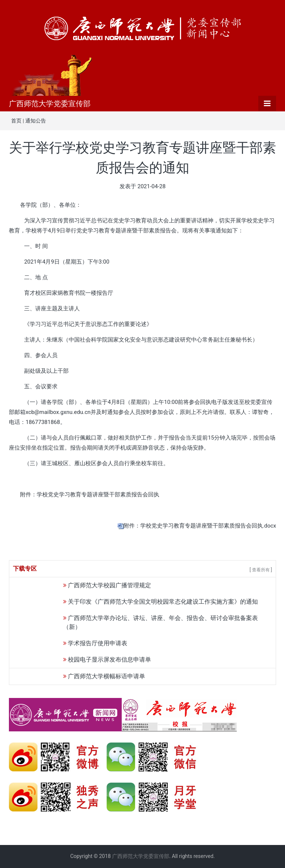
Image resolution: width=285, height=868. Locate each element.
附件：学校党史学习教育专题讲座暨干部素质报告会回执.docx (200, 526)
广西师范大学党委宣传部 (50, 104)
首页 (16, 121)
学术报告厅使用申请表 (98, 643)
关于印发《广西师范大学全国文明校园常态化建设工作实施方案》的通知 (163, 602)
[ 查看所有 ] (261, 570)
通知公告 (36, 121)
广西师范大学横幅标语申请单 (107, 676)
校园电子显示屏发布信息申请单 (109, 660)
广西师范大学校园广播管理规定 (109, 585)
